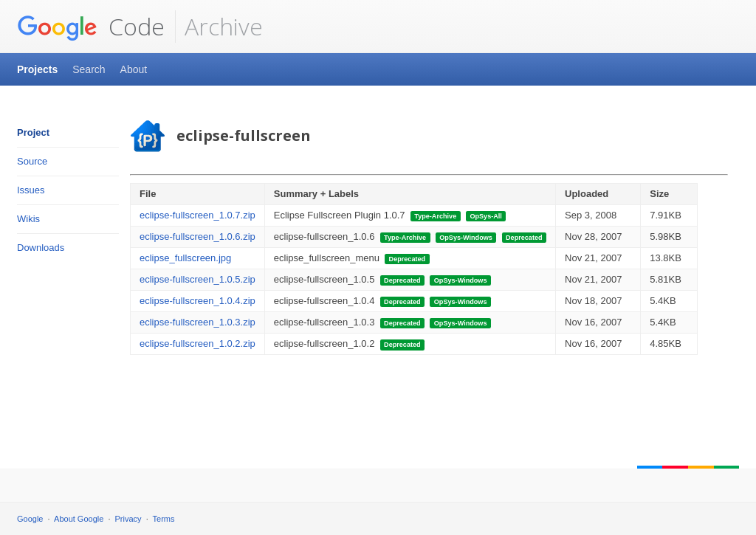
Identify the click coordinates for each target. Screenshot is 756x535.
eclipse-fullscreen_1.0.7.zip (197, 215)
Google (30, 519)
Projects (37, 69)
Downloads (41, 248)
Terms (164, 519)
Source (32, 161)
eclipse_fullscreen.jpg (185, 258)
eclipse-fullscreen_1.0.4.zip (197, 301)
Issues (31, 190)
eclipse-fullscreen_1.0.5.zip (197, 279)
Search (89, 69)
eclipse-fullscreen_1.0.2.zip (197, 344)
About (134, 69)
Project (33, 132)
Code (91, 27)
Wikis (28, 219)
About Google (79, 519)
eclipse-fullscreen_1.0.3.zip (197, 322)
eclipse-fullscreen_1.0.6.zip (197, 237)
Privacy (128, 519)
